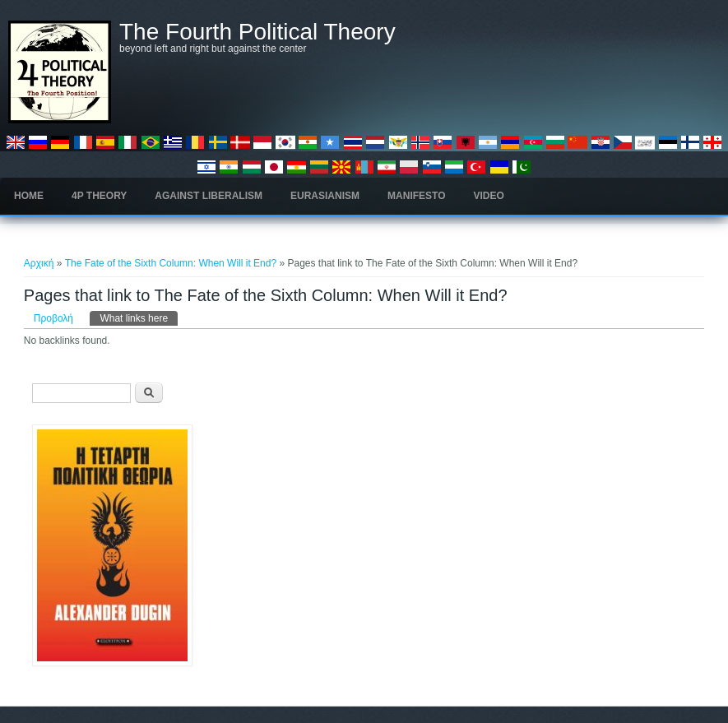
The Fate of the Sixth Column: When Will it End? (171, 263)
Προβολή (53, 318)
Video (489, 196)
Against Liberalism (209, 196)
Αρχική (39, 263)
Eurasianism (325, 196)
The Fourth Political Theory (257, 32)
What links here (139, 317)
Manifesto (416, 196)
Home (29, 196)
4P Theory (99, 196)
